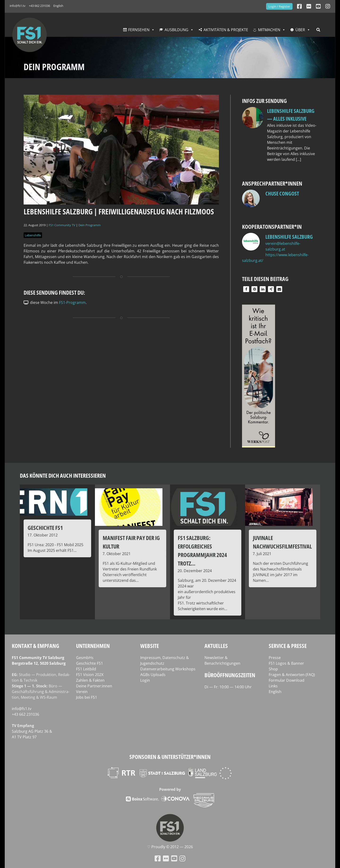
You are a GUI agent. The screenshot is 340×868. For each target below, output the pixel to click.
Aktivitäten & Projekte (226, 30)
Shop (273, 669)
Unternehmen (93, 646)
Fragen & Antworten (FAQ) (292, 675)
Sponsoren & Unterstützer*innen (170, 757)
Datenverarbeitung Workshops (168, 669)
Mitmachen (269, 30)
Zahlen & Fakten (90, 680)
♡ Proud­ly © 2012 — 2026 (170, 847)
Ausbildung (176, 30)
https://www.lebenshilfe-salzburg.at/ (275, 258)
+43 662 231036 (39, 6)
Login (145, 680)
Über (300, 30)
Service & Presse (288, 646)
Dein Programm (89, 225)
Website (150, 646)
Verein (82, 692)
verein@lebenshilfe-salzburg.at (283, 246)
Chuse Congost (282, 193)
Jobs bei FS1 (87, 697)
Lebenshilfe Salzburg (289, 237)
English (58, 6)
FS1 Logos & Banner (286, 663)
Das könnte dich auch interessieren (63, 475)
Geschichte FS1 (89, 663)
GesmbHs (85, 658)
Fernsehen (139, 30)
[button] (246, 289)
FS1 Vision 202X (90, 675)
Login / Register (279, 6)
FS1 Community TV (62, 225)
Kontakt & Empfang (36, 646)
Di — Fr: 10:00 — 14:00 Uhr (228, 687)
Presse (275, 658)
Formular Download (287, 680)
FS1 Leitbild (86, 669)
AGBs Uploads (153, 675)
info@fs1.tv (18, 6)
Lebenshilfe (33, 235)
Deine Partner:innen (94, 686)
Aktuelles (216, 646)
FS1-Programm (72, 302)
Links (273, 686)
